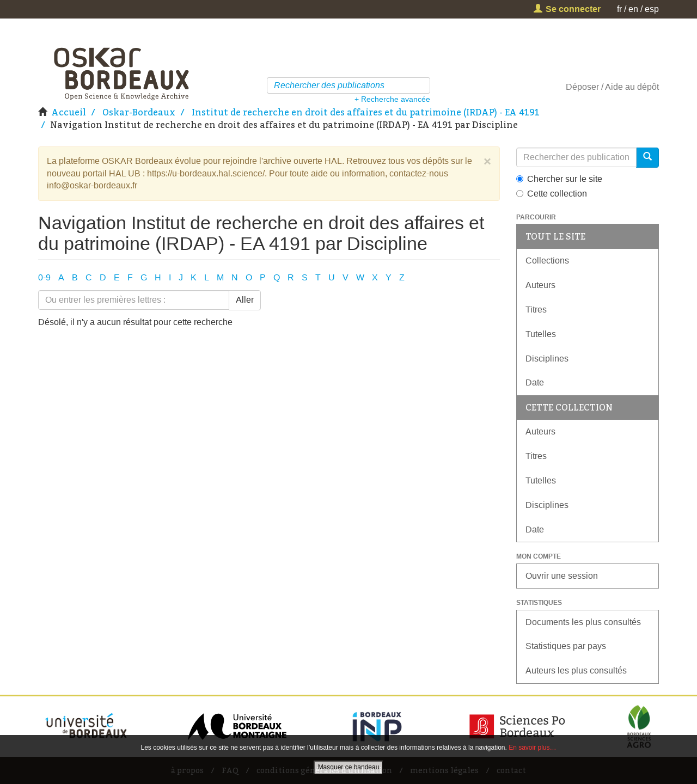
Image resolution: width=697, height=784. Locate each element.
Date (535, 382)
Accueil (69, 112)
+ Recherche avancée (392, 99)
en (633, 9)
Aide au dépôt (632, 87)
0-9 (44, 277)
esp (652, 9)
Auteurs (540, 285)
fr (619, 9)
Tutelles (541, 334)
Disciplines (547, 359)
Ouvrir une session (562, 576)
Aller (245, 300)
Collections (547, 261)
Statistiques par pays (566, 646)
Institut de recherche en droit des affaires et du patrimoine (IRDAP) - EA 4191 (366, 112)
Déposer (582, 87)
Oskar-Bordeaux (139, 112)
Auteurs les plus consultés (576, 670)
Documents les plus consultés (583, 622)
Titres (536, 310)
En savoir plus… (532, 748)
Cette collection (552, 194)
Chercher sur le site (559, 179)
